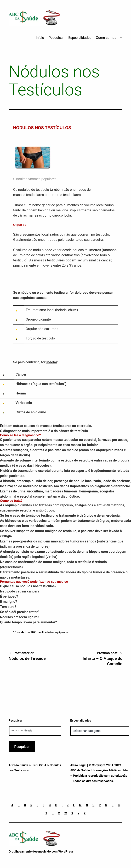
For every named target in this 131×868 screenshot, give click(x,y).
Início (40, 38)
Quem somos (106, 38)
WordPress (66, 851)
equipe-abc (62, 632)
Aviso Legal (78, 765)
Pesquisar (56, 38)
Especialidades (80, 38)
